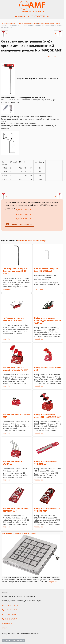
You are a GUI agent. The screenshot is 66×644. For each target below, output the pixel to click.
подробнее (7, 289)
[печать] (55, 57)
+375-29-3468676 (24, 219)
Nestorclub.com (34, 634)
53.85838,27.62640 (11, 605)
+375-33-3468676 (36, 16)
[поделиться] (49, 57)
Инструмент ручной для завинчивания (23, 23)
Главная (4, 23)
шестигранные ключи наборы (49, 23)
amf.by (5, 628)
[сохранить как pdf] (61, 57)
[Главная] (32, 6)
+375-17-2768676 (24, 210)
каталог (20, 16)
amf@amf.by (7, 623)
